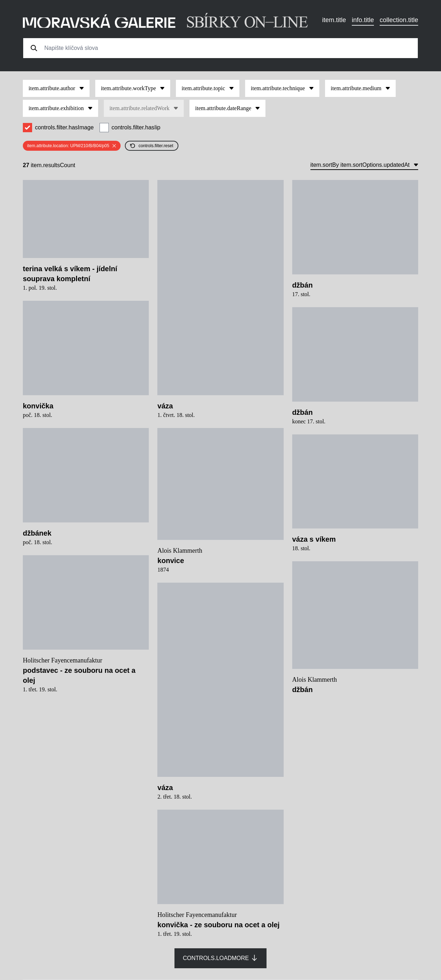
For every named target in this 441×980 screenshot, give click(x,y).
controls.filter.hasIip (136, 127)
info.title (363, 20)
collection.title (399, 20)
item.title (334, 20)
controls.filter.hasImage (64, 127)
